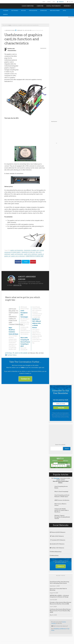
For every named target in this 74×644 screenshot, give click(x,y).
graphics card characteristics (17, 250)
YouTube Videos (11, 356)
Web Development (55, 11)
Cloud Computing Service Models (61, 488)
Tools (54, 2)
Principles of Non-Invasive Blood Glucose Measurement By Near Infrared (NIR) (60, 604)
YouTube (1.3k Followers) (57, 549)
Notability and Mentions (60, 629)
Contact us (61, 567)
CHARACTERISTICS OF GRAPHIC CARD (35, 256)
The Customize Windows (10, 6)
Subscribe (61, 409)
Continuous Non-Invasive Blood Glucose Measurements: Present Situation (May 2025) (60, 612)
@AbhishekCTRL (18, 285)
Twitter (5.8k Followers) (57, 537)
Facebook (18, 262)
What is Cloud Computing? (61, 492)
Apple (64, 11)
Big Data (24, 11)
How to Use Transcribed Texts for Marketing (58, 590)
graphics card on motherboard (18, 256)
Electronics (15, 11)
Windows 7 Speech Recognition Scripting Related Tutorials (62, 518)
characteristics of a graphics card (32, 250)
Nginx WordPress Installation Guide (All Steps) (12, 332)
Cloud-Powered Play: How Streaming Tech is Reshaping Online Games (59, 583)
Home (44, 2)
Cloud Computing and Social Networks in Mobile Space (62, 497)
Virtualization (33, 11)
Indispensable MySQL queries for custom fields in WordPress (62, 511)
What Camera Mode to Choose (60, 505)
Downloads (44, 11)
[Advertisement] (26, 20)
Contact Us (61, 2)
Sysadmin (6, 11)
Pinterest (33, 262)
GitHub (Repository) (56, 552)
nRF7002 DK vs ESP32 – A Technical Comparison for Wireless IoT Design (59, 597)
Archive (49, 2)
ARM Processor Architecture (62, 501)
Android (5, 14)
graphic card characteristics (17, 254)
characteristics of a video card (29, 252)
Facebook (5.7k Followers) (57, 541)
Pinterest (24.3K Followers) (58, 533)
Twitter (26, 262)
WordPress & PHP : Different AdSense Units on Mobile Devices (37, 329)
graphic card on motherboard (31, 254)
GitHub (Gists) (54, 556)
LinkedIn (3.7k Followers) (57, 545)
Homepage (57, 479)
